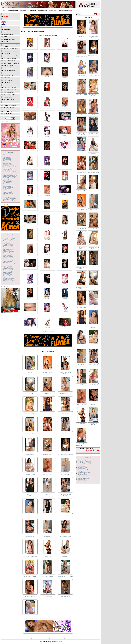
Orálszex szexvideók (82, 475)
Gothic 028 (30, 180)
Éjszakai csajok (9, 92)
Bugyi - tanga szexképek (9, 166)
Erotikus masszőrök (10, 58)
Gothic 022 (30, 150)
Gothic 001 (30, 48)
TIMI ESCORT (48, 394)
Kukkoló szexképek (8, 192)
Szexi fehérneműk (9, 70)
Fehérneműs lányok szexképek (10, 175)
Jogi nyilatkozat (34, 638)
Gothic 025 (30, 166)
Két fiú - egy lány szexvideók (84, 461)
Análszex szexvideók (82, 465)
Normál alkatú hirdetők (11, 63)
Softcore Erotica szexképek (9, 259)
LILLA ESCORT (65, 414)
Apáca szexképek (7, 158)
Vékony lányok (9, 66)
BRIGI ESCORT (82, 76)
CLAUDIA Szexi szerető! (65, 536)
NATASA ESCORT (48, 474)
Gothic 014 (47, 107)
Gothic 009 (65, 77)
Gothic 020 (47, 136)
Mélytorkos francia (10, 90)
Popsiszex (7, 78)
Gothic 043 (30, 254)
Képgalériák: (11, 152)
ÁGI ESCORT (65, 556)
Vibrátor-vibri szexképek (9, 282)
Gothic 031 (30, 195)
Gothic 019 (30, 136)
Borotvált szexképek (8, 164)
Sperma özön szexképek (9, 260)
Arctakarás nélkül (10, 85)
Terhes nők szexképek (8, 271)
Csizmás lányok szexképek (9, 169)
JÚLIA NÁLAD (48, 516)
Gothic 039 (65, 225)
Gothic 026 (47, 166)
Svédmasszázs (8, 97)
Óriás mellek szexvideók (83, 476)
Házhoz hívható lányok (11, 49)
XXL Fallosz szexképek (9, 283)
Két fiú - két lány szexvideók (84, 462)
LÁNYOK (6, 27)
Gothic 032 (47, 195)
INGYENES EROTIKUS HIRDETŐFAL (9, 108)
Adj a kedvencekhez (53, 638)
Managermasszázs (10, 95)
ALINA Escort (48, 556)
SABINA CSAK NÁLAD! (30, 576)
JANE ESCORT (30, 394)
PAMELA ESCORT (48, 434)
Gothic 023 (47, 151)
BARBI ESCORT (65, 516)
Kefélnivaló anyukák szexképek (10, 190)
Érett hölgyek (8, 73)
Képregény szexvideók (83, 470)
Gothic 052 (30, 298)
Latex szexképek (7, 195)
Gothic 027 (65, 166)
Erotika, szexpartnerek (64, 10)
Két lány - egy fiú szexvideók (84, 464)
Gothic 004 (30, 63)
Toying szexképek (7, 277)
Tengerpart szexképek (8, 270)
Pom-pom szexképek (8, 249)
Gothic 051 (65, 284)
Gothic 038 (47, 225)
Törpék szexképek (7, 276)
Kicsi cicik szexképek (8, 191)
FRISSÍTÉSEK (7, 42)
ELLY (82, 384)
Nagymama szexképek (8, 239)
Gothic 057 (65, 313)
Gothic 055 (30, 312)
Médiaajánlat (68, 638)
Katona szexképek (7, 189)
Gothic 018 (65, 120)
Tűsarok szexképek (8, 279)
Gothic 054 (65, 298)
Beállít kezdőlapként (43, 638)
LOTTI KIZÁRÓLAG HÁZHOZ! (30, 516)
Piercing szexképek (8, 247)
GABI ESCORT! (82, 443)
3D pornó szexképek (8, 155)
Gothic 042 (65, 239)
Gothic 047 (47, 269)
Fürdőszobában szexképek (9, 178)
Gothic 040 (30, 239)
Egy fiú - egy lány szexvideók (84, 460)
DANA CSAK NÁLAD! (30, 434)
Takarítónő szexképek (8, 269)
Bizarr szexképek (7, 163)
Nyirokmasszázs (9, 99)
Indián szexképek (7, 186)
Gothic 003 (65, 48)
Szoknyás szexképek (8, 266)
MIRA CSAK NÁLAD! (48, 576)
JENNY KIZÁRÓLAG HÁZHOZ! (65, 454)
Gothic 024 (65, 150)
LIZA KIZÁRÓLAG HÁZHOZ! (30, 556)
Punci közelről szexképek (9, 253)
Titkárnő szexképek (8, 275)
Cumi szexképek (7, 170)
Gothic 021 (65, 135)
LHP (4, 10)
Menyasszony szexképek (9, 199)
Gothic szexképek (7, 180)
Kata (48, 414)
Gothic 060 (65, 327)
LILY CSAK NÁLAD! (48, 372)
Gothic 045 (65, 254)
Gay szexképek (7, 179)
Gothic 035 (47, 210)
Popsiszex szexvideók (83, 477)
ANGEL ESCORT (30, 454)
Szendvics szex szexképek (9, 264)
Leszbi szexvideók (82, 473)
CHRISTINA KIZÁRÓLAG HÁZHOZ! (65, 495)
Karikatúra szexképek (8, 187)
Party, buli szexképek (8, 246)
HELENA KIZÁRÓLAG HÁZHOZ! (93, 404)
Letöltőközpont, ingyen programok (17, 10)
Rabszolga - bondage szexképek (10, 254)
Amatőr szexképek (7, 156)
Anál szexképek (7, 157)
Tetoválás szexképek (8, 272)
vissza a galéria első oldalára (48, 331)
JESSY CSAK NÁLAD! (65, 394)
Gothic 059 (47, 328)
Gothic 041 (47, 239)
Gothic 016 (30, 120)
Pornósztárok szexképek (9, 252)
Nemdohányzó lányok (11, 51)
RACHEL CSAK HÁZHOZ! (30, 474)
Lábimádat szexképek (8, 193)
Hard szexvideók (82, 469)
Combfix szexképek (8, 168)
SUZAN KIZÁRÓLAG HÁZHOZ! (30, 495)
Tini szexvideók (81, 479)
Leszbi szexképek (7, 196)
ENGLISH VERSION (11, 23)
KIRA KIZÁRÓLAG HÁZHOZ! (65, 576)
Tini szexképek (7, 273)
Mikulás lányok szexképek (9, 201)
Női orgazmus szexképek (9, 242)
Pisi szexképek (6, 248)
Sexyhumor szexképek (8, 258)
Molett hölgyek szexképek (9, 238)
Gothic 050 (47, 284)
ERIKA (30, 372)
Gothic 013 (30, 107)
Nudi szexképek (7, 243)
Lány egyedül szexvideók (83, 471)
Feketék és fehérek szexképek (10, 176)
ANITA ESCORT (48, 597)
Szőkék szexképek (7, 265)
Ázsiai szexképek (7, 160)
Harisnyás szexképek (8, 184)
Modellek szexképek (8, 237)
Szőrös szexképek (7, 267)
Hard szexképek (7, 183)
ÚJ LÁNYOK (7, 29)
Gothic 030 (65, 180)
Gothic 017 (47, 121)
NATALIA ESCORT (30, 536)
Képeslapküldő (53, 10)
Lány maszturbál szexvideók (84, 472)
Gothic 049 (30, 284)
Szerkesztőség (61, 638)
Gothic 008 (47, 76)
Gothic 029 (47, 180)
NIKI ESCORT (48, 536)
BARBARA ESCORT (65, 597)
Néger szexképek (7, 241)
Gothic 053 (47, 298)
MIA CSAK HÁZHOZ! (93, 76)
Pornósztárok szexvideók (83, 478)
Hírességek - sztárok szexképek (10, 185)
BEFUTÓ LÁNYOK (8, 34)
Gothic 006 (65, 63)
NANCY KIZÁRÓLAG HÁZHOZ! (93, 248)
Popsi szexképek (7, 250)
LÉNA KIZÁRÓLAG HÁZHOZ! (65, 434)
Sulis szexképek (7, 262)
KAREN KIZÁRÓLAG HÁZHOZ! (65, 373)
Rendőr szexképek (7, 255)
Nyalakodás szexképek (8, 244)
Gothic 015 (65, 107)
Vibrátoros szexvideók (83, 482)
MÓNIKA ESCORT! (48, 454)
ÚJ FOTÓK (6, 32)
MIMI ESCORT (93, 191)
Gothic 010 (30, 91)
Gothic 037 (30, 224)
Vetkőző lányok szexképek (9, 281)
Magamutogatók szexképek (9, 197)
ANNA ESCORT (82, 346)
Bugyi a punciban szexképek (10, 167)
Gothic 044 (47, 254)
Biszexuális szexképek (8, 162)
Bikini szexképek (7, 161)
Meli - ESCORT (82, 115)
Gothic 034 (30, 209)
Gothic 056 (47, 313)
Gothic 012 (65, 92)
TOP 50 (6, 37)
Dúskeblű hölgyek (10, 61)
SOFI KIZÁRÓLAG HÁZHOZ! (30, 414)
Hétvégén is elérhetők (11, 56)
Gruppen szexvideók (82, 467)
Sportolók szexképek (8, 261)
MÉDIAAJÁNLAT (8, 114)
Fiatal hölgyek (9, 75)
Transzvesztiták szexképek (9, 278)
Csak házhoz (8, 53)
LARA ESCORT (48, 495)
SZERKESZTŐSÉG (8, 111)
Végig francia (8, 80)
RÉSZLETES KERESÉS (9, 19)
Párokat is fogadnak (10, 87)
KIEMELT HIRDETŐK (9, 39)
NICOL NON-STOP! (30, 617)
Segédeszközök (9, 68)
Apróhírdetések (32, 10)
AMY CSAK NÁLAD (30, 597)
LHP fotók (7, 83)
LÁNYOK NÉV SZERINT (10, 105)
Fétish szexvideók (82, 466)
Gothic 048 (65, 269)
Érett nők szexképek (8, 174)
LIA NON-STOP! (65, 474)
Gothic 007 (30, 77)
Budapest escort (9, 102)
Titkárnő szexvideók (82, 481)
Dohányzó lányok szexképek (10, 172)
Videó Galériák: (88, 458)
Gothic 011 (47, 92)
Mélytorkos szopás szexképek (10, 198)
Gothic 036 (65, 210)
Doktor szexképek (7, 173)
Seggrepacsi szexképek (8, 256)
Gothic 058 (30, 327)
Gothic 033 (65, 194)
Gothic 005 (47, 63)
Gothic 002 (47, 48)
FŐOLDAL (6, 14)
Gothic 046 (30, 268)
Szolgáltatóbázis (42, 10)
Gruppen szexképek (8, 181)
